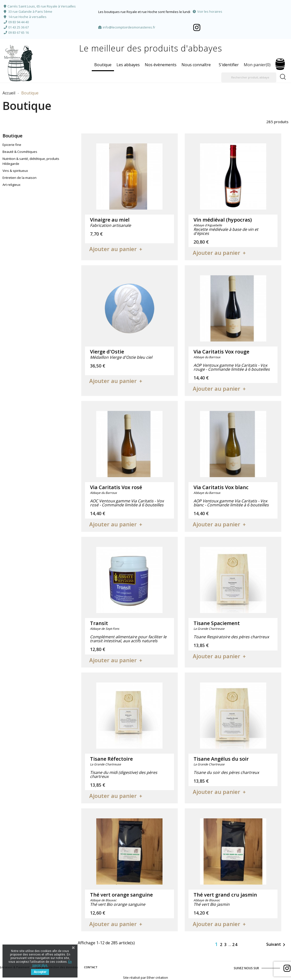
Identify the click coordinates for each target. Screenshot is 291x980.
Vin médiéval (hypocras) (223, 220)
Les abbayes (128, 65)
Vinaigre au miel (110, 220)
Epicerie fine (12, 145)
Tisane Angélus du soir (221, 759)
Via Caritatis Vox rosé (116, 487)
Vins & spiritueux (15, 171)
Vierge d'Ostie (107, 352)
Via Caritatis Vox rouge (221, 352)
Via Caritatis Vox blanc (221, 487)
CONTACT (91, 967)
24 (235, 945)
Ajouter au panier (113, 249)
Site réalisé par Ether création (145, 978)
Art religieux (11, 185)
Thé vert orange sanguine (121, 895)
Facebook (197, 27)
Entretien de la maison (19, 178)
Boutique (103, 65)
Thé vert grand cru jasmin (225, 895)
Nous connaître (196, 65)
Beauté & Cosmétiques (20, 152)
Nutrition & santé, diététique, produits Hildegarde (31, 161)
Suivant (277, 945)
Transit (99, 623)
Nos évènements (161, 65)
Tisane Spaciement (217, 623)
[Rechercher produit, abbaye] (249, 77)
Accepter (40, 972)
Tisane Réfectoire (111, 759)
